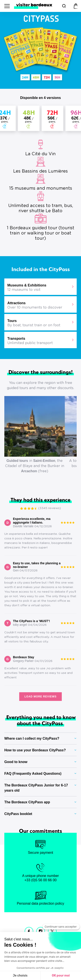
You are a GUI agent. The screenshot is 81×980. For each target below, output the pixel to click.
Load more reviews (40, 697)
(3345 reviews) (50, 508)
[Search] (64, 6)
